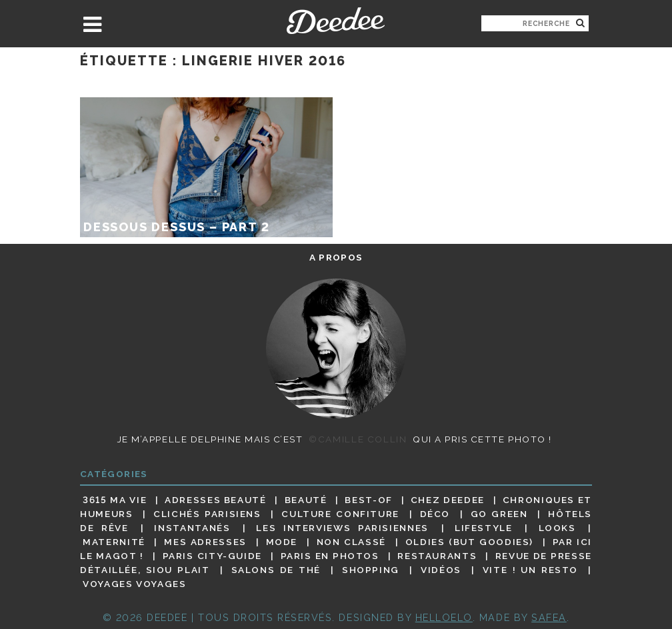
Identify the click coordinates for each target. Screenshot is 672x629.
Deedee (336, 21)
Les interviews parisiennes (342, 528)
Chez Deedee (448, 500)
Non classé (351, 542)
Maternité (114, 542)
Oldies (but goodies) (469, 542)
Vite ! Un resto (530, 570)
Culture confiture (340, 514)
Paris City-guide (212, 556)
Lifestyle (484, 528)
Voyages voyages (134, 584)
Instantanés (192, 528)
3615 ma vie (115, 500)
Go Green (499, 514)
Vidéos (441, 570)
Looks (557, 528)
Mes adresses (205, 542)
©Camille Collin (358, 439)
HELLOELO (444, 617)
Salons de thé (276, 570)
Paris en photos (330, 556)
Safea (549, 617)
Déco (435, 514)
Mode (282, 542)
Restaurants (437, 556)
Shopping (371, 570)
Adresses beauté (216, 500)
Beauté (306, 500)
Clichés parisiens (207, 514)
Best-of (368, 500)
